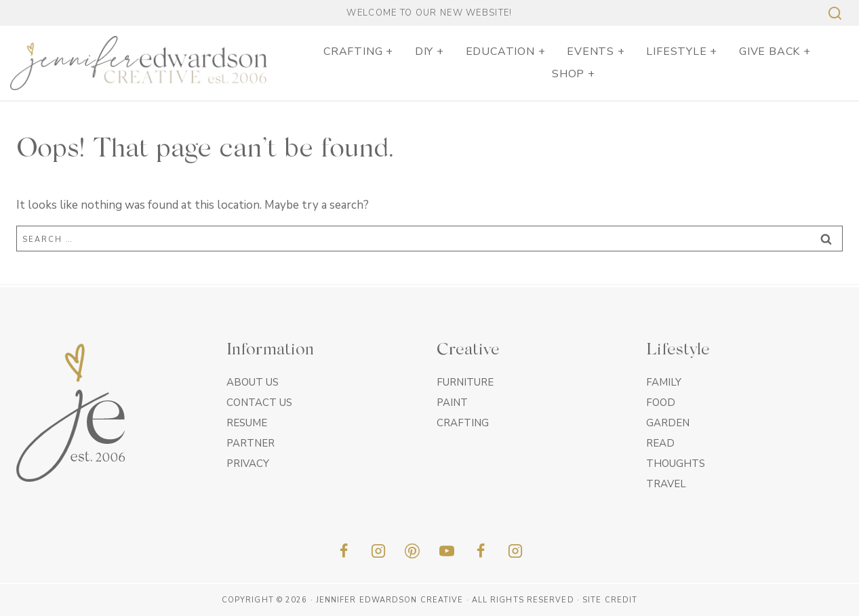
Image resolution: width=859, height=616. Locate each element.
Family (664, 382)
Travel (666, 484)
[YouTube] (447, 551)
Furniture (465, 382)
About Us (253, 382)
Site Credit (610, 600)
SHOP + (574, 74)
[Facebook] (344, 551)
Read (660, 443)
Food (661, 403)
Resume (247, 423)
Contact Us (259, 403)
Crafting (463, 423)
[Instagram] (378, 551)
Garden (668, 423)
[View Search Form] (833, 13)
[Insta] (515, 551)
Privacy (248, 464)
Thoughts (676, 464)
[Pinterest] (412, 551)
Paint (452, 403)
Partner (251, 443)
